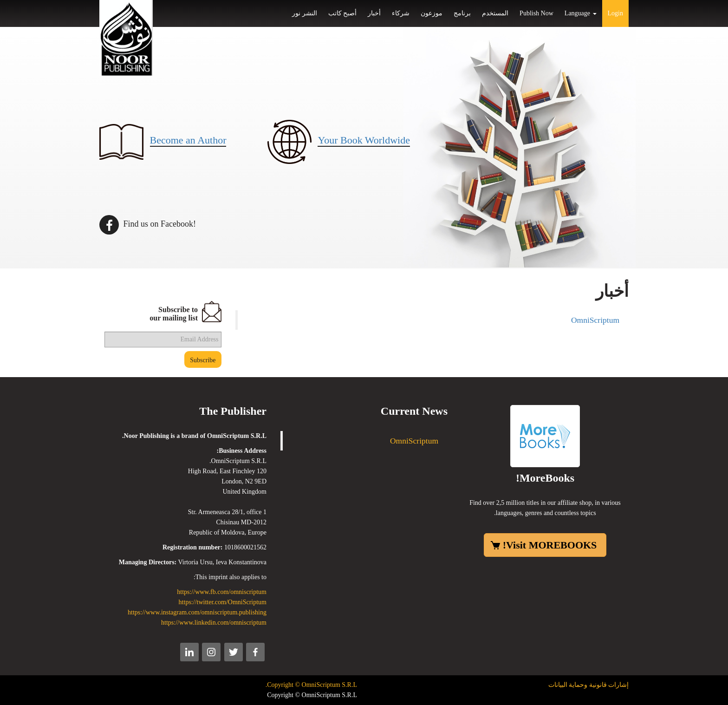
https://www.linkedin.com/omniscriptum (214, 623)
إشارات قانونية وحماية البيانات (589, 685)
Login (615, 13)
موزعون (432, 13)
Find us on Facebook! (148, 224)
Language (581, 13)
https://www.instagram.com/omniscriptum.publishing (197, 612)
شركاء (401, 13)
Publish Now (536, 13)
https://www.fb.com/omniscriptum (222, 592)
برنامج (462, 13)
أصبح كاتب (343, 13)
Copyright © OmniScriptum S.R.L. (311, 685)
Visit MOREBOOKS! (550, 545)
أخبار (374, 13)
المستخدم (495, 13)
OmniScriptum (595, 320)
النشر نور (305, 13)
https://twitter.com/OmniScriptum (223, 602)
